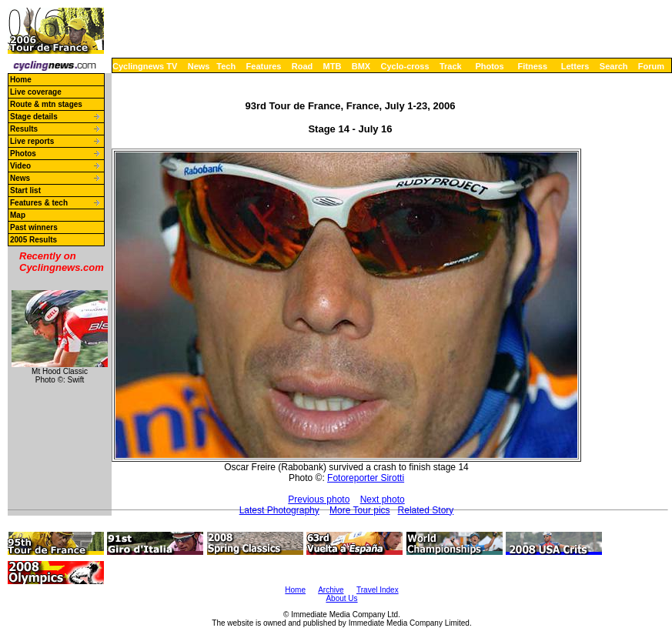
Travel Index (378, 590)
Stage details (34, 117)
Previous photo (319, 499)
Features (264, 66)
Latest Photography (279, 510)
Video (20, 166)
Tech (226, 66)
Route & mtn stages (46, 104)
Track (451, 66)
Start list (25, 190)
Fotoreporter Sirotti (366, 478)
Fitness (532, 66)
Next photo (383, 499)
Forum (651, 66)
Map (18, 215)
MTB (333, 66)
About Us (341, 598)
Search (614, 66)
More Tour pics (359, 510)
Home (21, 80)
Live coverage (36, 92)
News (199, 66)
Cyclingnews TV (145, 66)
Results (24, 129)
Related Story (426, 510)
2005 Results (33, 240)
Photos (489, 66)
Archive (331, 590)
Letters (575, 66)
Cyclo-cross (405, 66)
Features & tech (39, 203)
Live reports (32, 141)
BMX (361, 66)
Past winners (34, 227)
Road (303, 66)
